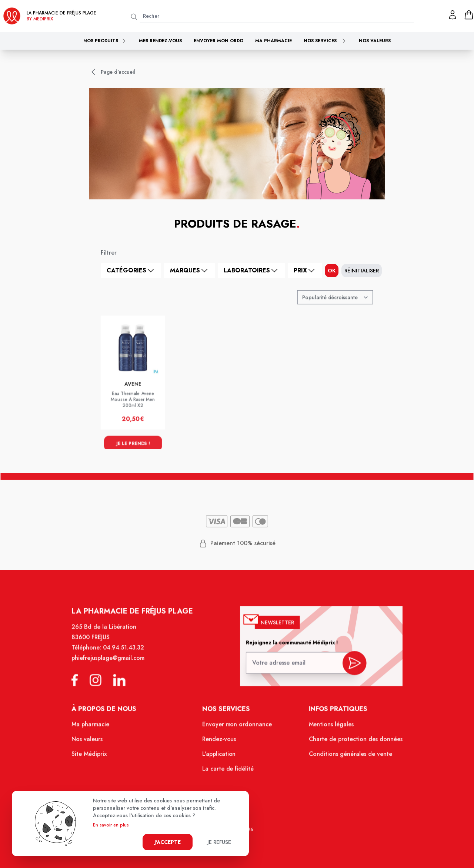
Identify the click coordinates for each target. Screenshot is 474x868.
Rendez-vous (220, 743)
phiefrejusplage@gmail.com (113, 665)
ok (332, 271)
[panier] (469, 15)
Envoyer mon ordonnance (237, 729)
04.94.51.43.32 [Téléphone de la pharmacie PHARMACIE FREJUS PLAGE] (128, 655)
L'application (220, 757)
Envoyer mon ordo (218, 41)
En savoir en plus (111, 825)
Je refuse (219, 842)
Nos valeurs (375, 41)
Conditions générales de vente (346, 757)
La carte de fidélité (228, 771)
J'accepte (168, 842)
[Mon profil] (453, 15)
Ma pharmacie (273, 41)
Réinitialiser (362, 271)
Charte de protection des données (351, 743)
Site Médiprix (95, 757)
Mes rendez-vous (160, 41)
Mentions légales (327, 729)
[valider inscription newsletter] (349, 668)
